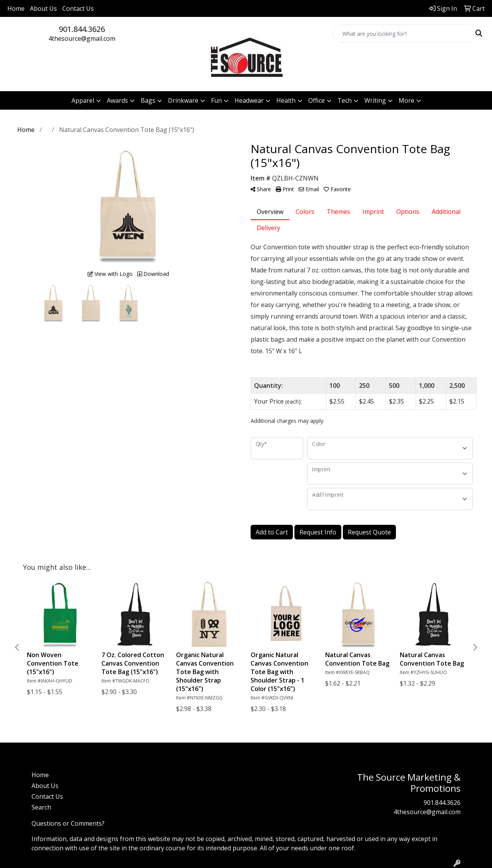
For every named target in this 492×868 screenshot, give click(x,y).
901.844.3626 (82, 29)
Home (16, 8)
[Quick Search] (402, 33)
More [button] (406, 100)
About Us (43, 8)
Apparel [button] (83, 100)
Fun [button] (216, 100)
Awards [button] (117, 100)
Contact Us (78, 8)
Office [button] (317, 100)
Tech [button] (345, 100)
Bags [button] (148, 100)
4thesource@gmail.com (82, 38)
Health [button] (286, 100)
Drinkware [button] (183, 100)
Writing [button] (375, 100)
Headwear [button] (249, 100)
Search (41, 807)
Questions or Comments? (68, 823)
